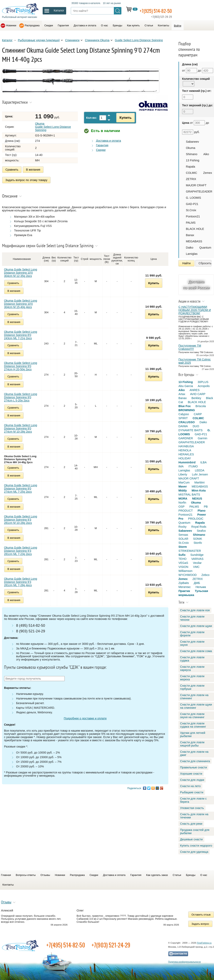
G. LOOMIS (193, 198)
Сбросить (205, 263)
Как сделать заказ (157, 875)
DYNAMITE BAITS (190, 430)
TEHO (182, 559)
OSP (181, 507)
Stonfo (198, 543)
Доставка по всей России (196, 285)
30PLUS (203, 382)
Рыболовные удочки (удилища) (39, 40)
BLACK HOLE (195, 229)
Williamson (185, 571)
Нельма (201, 587)
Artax (182, 394)
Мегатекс (185, 587)
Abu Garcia (186, 386)
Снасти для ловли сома (196, 651)
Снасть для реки (191, 824)
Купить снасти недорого (196, 846)
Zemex (208, 173)
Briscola (201, 406)
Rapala (190, 167)
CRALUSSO (187, 422)
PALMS (191, 223)
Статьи (149, 25)
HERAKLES (186, 454)
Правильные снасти (193, 767)
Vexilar (197, 563)
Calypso (184, 414)
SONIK (198, 539)
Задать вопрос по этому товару (26, 179)
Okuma (190, 148)
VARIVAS (197, 559)
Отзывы (45, 875)
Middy (183, 491)
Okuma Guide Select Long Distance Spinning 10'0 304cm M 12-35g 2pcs (21, 271)
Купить (125, 118)
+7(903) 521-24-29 (111, 945)
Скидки (49, 25)
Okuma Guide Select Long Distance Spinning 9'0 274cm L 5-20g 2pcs (21, 396)
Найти (187, 263)
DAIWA (183, 426)
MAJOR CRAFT (196, 185)
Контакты (164, 25)
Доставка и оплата (85, 25)
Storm (183, 547)
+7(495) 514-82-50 (66, 945)
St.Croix (191, 210)
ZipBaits (184, 583)
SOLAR (183, 539)
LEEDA (200, 470)
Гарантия (63, 25)
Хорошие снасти (191, 774)
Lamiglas (192, 254)
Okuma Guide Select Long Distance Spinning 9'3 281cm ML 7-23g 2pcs (21, 549)
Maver (183, 486)
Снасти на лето (190, 786)
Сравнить (12, 170)
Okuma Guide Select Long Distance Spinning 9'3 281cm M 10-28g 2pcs (21, 518)
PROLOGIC (196, 519)
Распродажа (32, 25)
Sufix (182, 555)
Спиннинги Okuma (97, 40)
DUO (196, 426)
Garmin (202, 438)
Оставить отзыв (201, 915)
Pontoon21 (193, 216)
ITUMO (193, 466)
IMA (181, 466)
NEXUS (197, 499)
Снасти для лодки (192, 780)
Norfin (182, 503)
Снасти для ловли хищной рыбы (192, 744)
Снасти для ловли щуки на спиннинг (196, 706)
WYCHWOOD (187, 575)
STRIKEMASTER (190, 551)
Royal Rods (199, 527)
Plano (201, 511)
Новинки (11, 25)
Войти (178, 26)
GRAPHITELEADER (199, 191)
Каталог (7, 40)
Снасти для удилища (194, 852)
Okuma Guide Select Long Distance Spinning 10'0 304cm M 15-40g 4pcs (21, 302)
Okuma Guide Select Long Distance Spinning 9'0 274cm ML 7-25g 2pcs (21, 487)
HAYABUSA (186, 446)
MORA (183, 499)
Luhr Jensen (200, 474)
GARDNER (186, 438)
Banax (190, 235)
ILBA (203, 462)
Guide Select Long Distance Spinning (139, 40)
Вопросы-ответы (26, 875)
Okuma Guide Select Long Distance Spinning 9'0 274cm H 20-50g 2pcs (21, 365)
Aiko (206, 154)
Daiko (190, 248)
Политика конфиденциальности (184, 962)
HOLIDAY (185, 458)
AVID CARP (198, 394)
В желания (33, 170)
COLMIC (191, 173)
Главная (6, 875)
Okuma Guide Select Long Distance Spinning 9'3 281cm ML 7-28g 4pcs (21, 581)
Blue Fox (185, 406)
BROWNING (187, 410)
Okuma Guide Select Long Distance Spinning (53, 127)
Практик (184, 591)
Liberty (183, 474)
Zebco (206, 575)
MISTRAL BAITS (189, 495)
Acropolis (204, 386)
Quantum (205, 248)
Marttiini (199, 482)
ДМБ (197, 583)
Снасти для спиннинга (195, 761)
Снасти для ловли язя (195, 610)
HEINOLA (185, 450)
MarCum (184, 482)
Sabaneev (192, 142)
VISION (183, 567)
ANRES (194, 390)
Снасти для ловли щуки (196, 626)
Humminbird (187, 462)
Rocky (182, 527)
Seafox (201, 531)
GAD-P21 (192, 204)
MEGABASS (194, 241)
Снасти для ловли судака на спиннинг (193, 725)
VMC (196, 567)
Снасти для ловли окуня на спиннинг (192, 716)
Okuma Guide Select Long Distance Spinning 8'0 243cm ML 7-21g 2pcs (21, 334)
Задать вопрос (200, 924)
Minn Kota (199, 491)
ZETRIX (191, 179)
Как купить (133, 25)
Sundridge (197, 555)
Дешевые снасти (191, 839)
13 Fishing (192, 160)
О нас (104, 25)
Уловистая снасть (192, 808)
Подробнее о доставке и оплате (85, 717)
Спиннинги (72, 40)
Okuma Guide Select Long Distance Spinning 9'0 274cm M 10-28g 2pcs (21, 427)
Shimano (192, 154)
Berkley (196, 398)
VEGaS (183, 563)
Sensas (183, 535)
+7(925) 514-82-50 (159, 10)
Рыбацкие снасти (192, 792)
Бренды (118, 25)
